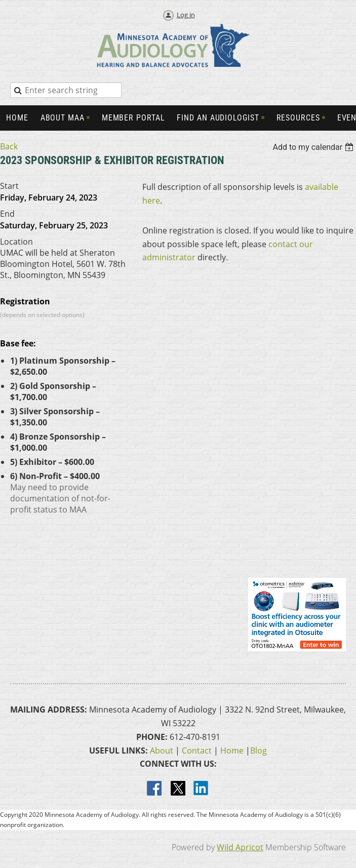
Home (232, 751)
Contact (197, 751)
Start (9, 186)
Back (9, 146)
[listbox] (314, 147)
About (162, 751)
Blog (259, 751)
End (7, 214)
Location (16, 242)
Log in (186, 15)
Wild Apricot (240, 847)
